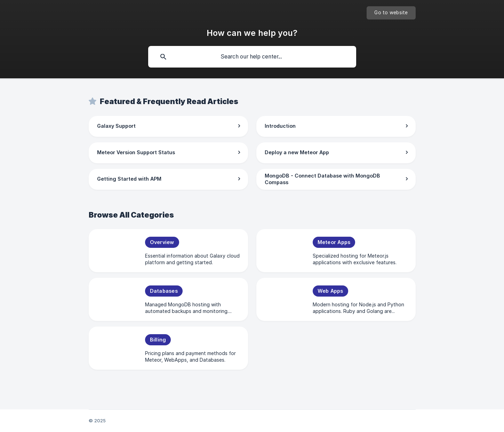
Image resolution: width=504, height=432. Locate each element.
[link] (168, 126)
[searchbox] (252, 57)
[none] (391, 13)
